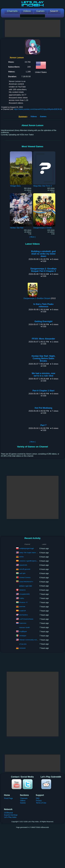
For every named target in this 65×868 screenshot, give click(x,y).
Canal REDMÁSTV (26, 582)
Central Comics (25, 577)
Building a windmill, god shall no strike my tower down (44, 254)
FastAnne (23, 623)
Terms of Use (41, 803)
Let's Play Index (10, 817)
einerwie (22, 606)
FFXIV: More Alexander (44, 339)
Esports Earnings (11, 815)
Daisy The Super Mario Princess (31, 553)
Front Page (8, 798)
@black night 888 (26, 586)
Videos (34, 116)
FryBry (22, 598)
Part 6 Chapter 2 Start (44, 391)
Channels (24, 798)
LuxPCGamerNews (26, 619)
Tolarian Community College (29, 640)
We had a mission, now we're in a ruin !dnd (43, 375)
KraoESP (23, 611)
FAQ (38, 798)
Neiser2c (23, 590)
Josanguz (23, 636)
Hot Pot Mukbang (43, 408)
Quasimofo (23, 565)
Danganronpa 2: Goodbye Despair (37, 298)
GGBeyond (8, 813)
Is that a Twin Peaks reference (44, 305)
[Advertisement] (33, 28)
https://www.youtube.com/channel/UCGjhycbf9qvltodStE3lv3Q (38, 109)
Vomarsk (22, 648)
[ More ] (32, 237)
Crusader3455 (24, 594)
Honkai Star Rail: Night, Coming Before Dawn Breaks (43, 358)
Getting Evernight (43, 321)
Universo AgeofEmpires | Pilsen (31, 561)
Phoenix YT (23, 602)
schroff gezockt (25, 569)
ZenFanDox (24, 615)
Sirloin (21, 557)
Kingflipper (23, 631)
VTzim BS (23, 644)
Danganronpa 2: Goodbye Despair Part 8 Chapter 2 (43, 270)
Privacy (39, 801)
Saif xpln (22, 573)
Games (43, 116)
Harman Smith (25, 627)
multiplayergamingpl (27, 548)
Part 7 (44, 425)
